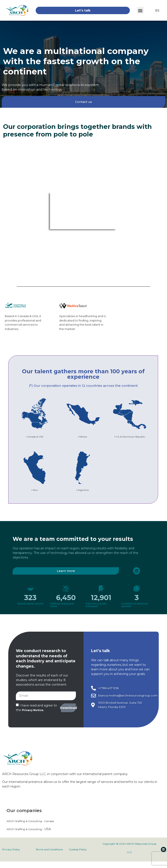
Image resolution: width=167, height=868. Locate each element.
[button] (140, 10)
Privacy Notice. (33, 710)
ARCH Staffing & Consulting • (25, 829)
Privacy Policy (11, 849)
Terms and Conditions (49, 849)
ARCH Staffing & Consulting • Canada (30, 821)
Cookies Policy (78, 849)
